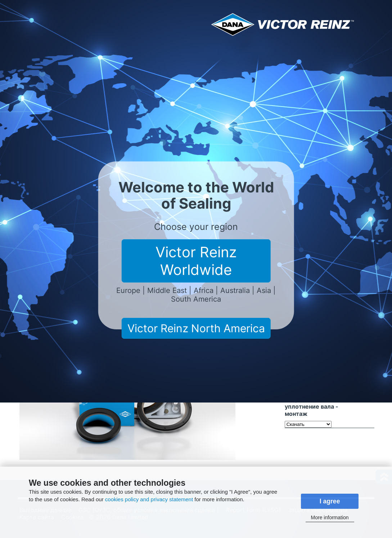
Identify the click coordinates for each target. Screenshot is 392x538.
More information (330, 517)
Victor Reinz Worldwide (196, 261)
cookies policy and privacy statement (149, 499)
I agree (330, 501)
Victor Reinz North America (196, 328)
